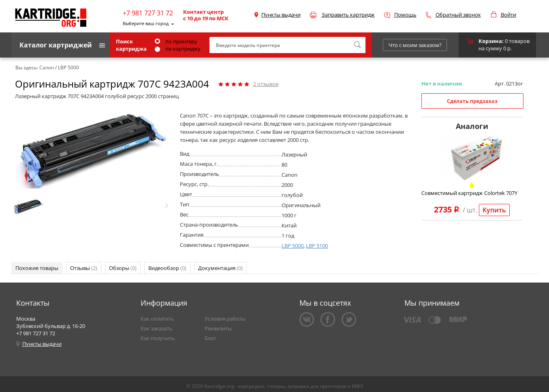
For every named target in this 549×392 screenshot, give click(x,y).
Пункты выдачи (281, 15)
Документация (220, 268)
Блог (210, 338)
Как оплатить (157, 319)
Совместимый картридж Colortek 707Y (469, 193)
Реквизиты (218, 328)
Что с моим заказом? (415, 45)
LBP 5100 (317, 246)
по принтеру (176, 41)
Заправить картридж (348, 15)
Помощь (405, 15)
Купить (494, 210)
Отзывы (84, 268)
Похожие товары (37, 268)
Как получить (158, 338)
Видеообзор (167, 268)
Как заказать (157, 328)
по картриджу (178, 49)
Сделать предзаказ (472, 101)
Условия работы (225, 319)
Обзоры (123, 268)
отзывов (266, 84)
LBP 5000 (293, 246)
